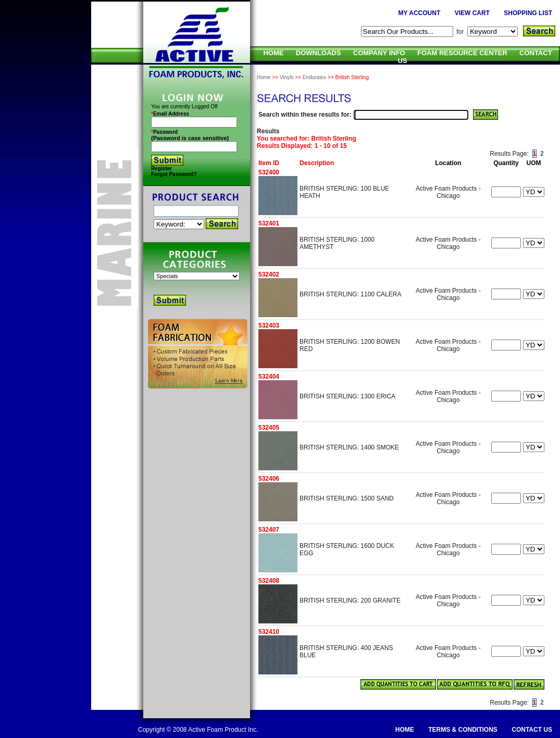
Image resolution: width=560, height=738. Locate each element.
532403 (269, 326)
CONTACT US (532, 730)
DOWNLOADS (319, 53)
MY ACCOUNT (420, 13)
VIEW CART (472, 13)
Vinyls (287, 77)
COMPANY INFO (379, 53)
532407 (269, 530)
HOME (273, 53)
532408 (269, 581)
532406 (269, 479)
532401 (269, 223)
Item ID (269, 163)
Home (264, 77)
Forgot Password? (174, 174)
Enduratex (315, 77)
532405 (269, 428)
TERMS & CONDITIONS (463, 730)
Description (317, 163)
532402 (269, 274)
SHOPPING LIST (528, 13)
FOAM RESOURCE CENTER (462, 53)
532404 (269, 377)
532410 (269, 632)
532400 (269, 172)
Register (161, 168)
